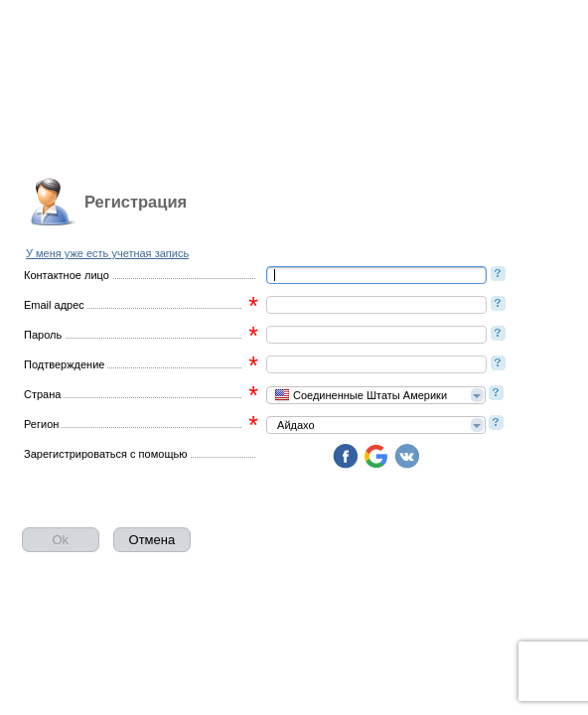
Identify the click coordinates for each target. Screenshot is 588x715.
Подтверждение (64, 364)
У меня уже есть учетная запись (107, 253)
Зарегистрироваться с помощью (105, 454)
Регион (41, 424)
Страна (42, 394)
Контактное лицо (67, 275)
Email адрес (54, 305)
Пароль (43, 335)
